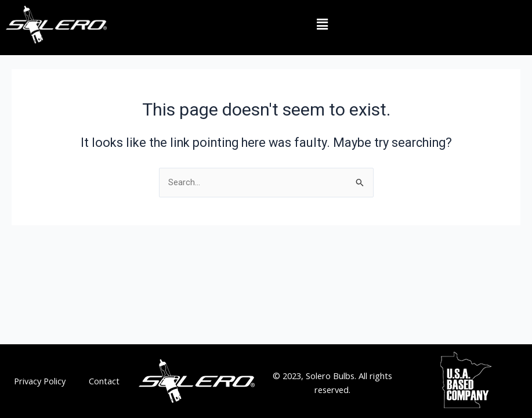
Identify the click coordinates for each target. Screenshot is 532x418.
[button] (322, 24)
